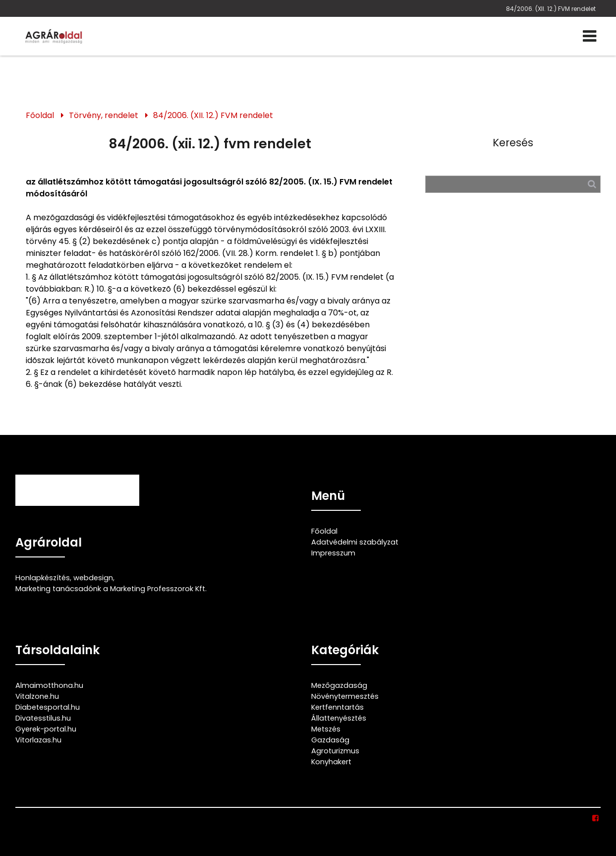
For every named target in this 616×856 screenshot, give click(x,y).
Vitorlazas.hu (38, 740)
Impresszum (333, 553)
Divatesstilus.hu (43, 718)
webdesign (93, 578)
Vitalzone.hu (37, 696)
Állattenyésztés (339, 718)
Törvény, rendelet (104, 115)
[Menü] (589, 36)
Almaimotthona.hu (49, 685)
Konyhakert (331, 762)
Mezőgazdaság (339, 685)
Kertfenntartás (337, 707)
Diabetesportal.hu (48, 707)
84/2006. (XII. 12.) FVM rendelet (551, 9)
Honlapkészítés (43, 578)
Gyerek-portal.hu (46, 729)
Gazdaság (330, 740)
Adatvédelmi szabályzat (355, 542)
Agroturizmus (335, 751)
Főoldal (40, 115)
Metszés (326, 729)
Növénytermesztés (345, 696)
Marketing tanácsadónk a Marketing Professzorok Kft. (111, 589)
